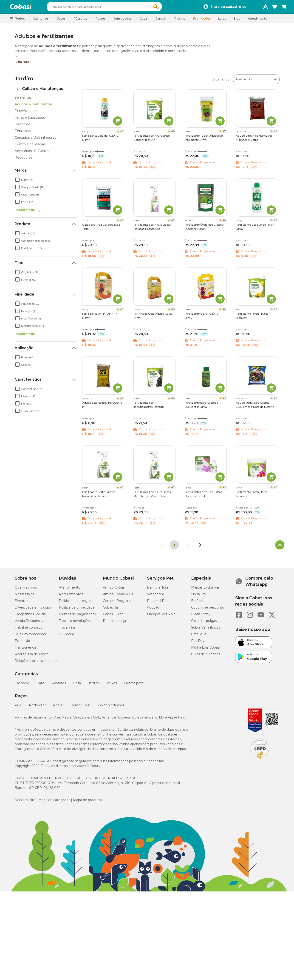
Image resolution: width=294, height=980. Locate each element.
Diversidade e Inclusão (33, 609)
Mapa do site (25, 802)
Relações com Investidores (37, 663)
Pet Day (198, 643)
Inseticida (22, 126)
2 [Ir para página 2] (187, 547)
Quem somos (26, 589)
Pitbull (58, 707)
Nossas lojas (24, 596)
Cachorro (22, 685)
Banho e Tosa (158, 589)
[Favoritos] (275, 8)
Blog (237, 21)
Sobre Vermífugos (206, 629)
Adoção (153, 609)
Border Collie (81, 707)
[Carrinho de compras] (284, 8)
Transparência (26, 650)
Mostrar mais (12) (28, 212)
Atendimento (258, 21)
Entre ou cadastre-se (228, 8)
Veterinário (156, 596)
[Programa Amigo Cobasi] (266, 8)
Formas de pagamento (77, 616)
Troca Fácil (67, 629)
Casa (77, 685)
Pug (18, 707)
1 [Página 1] (174, 547)
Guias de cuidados (206, 656)
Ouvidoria (66, 636)
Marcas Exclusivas (205, 589)
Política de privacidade (77, 609)
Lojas (222, 21)
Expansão (22, 643)
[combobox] (113, 8)
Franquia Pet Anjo (161, 616)
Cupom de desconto (208, 609)
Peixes (112, 685)
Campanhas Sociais (30, 616)
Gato (40, 685)
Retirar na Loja (114, 623)
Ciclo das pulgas (204, 623)
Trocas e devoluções (75, 623)
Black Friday (201, 616)
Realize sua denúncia (32, 656)
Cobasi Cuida (113, 616)
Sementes (23, 100)
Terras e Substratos (30, 120)
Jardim (24, 81)
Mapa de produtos (88, 802)
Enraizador (23, 133)
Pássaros (59, 685)
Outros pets (134, 685)
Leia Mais (23, 64)
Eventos (21, 603)
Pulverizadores (27, 113)
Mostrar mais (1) (27, 336)
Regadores (24, 160)
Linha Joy (199, 596)
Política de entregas (75, 603)
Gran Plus (199, 636)
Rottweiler (37, 707)
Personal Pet (157, 603)
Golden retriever (111, 707)
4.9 (122, 222)
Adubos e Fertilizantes (34, 106)
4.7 (224, 133)
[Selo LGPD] (260, 762)
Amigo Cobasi (114, 589)
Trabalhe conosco (29, 629)
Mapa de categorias (54, 802)
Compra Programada (120, 603)
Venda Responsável (30, 623)
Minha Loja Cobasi (206, 650)
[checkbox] (17, 182)
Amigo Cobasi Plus (118, 596)
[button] (164, 8)
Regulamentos (71, 596)
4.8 (122, 133)
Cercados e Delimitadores (35, 140)
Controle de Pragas (30, 146)
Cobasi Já (110, 609)
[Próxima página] (200, 547)
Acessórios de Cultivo (32, 153)
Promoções (202, 21)
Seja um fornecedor (31, 636)
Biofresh (198, 603)
